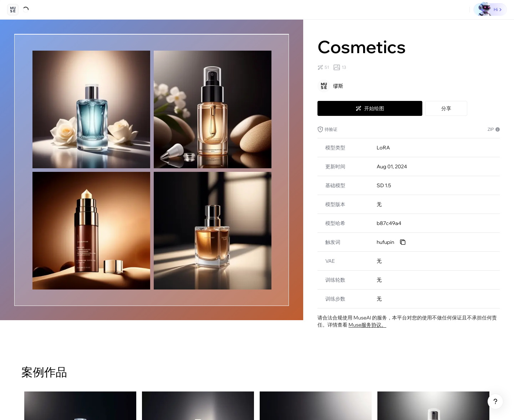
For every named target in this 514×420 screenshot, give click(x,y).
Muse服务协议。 (367, 325)
